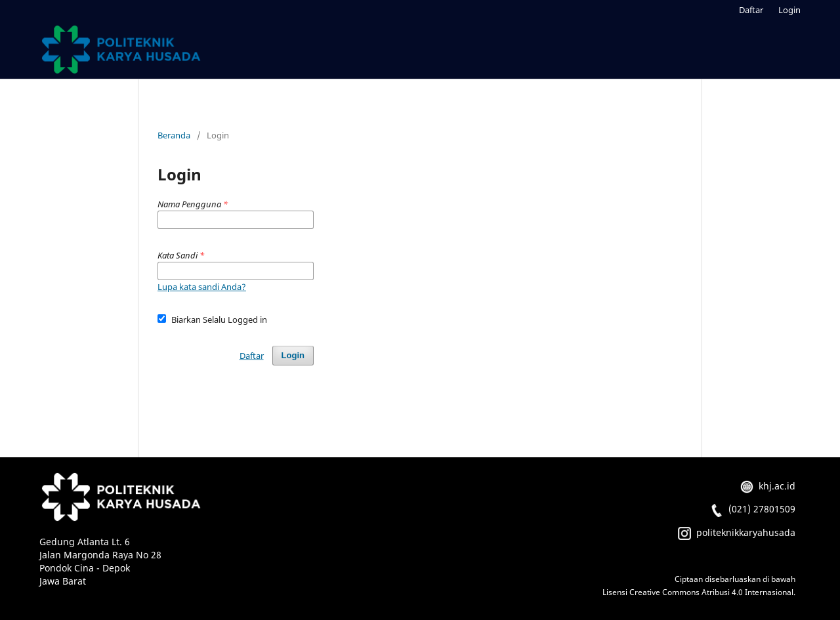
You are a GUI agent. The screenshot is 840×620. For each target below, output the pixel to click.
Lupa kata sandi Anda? (202, 287)
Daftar (751, 10)
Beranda (174, 135)
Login (789, 10)
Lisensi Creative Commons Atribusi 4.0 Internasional (698, 592)
